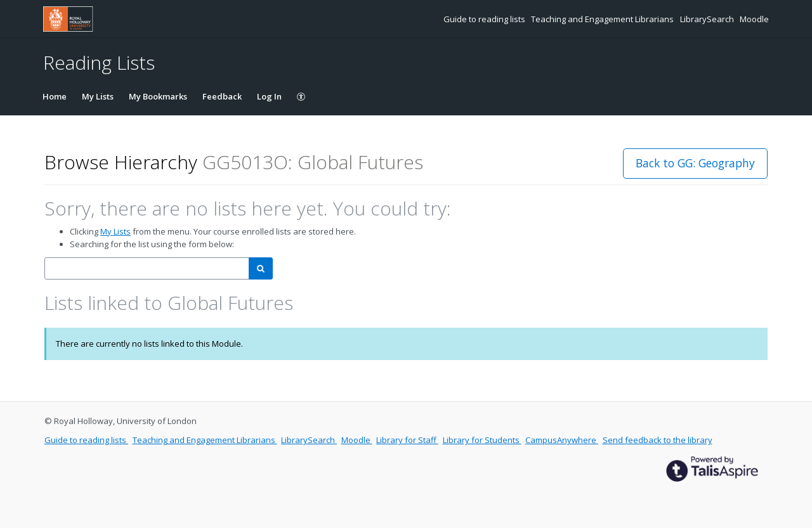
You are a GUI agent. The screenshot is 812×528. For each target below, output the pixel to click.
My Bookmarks (158, 96)
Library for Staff (407, 440)
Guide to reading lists (485, 19)
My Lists (98, 96)
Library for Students (482, 440)
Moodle (754, 19)
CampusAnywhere (562, 440)
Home (55, 96)
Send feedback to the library (658, 440)
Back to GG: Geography (695, 163)
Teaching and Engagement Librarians (603, 19)
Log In (269, 96)
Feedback (222, 96)
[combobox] (147, 268)
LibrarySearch (708, 19)
